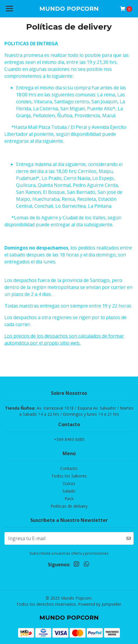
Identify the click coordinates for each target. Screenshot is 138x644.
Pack (69, 499)
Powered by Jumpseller (100, 604)
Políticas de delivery (69, 506)
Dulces (69, 483)
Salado (69, 491)
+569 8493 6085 (69, 439)
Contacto (69, 468)
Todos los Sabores (69, 476)
